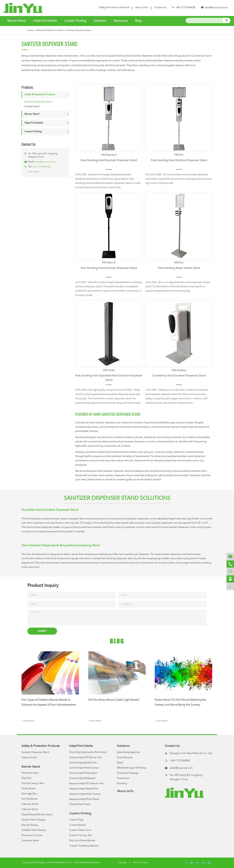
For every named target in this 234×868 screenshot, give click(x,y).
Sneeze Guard (32, 107)
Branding (122, 784)
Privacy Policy (141, 863)
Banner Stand (17, 21)
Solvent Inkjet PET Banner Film (86, 758)
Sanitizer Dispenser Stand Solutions (117, 498)
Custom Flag (76, 820)
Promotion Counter (32, 835)
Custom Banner (78, 825)
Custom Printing (75, 21)
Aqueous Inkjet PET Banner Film (86, 784)
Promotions (123, 778)
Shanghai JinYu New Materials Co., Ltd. (57, 863)
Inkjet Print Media (45, 21)
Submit (42, 631)
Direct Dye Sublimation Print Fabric (88, 752)
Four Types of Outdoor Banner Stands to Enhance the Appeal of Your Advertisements (49, 702)
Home (30, 30)
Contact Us (160, 8)
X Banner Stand (30, 804)
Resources (121, 21)
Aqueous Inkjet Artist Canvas (85, 794)
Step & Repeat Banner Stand (37, 815)
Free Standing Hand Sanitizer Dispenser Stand (109, 160)
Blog (138, 21)
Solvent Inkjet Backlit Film (83, 763)
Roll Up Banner (30, 799)
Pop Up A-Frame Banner (82, 841)
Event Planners (125, 758)
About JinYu (142, 8)
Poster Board (29, 789)
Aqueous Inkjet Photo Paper (84, 799)
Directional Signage (128, 773)
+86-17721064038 (41, 167)
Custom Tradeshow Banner (84, 846)
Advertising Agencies (128, 752)
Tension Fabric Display (34, 820)
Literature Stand (30, 841)
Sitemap (122, 863)
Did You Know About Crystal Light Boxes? (114, 700)
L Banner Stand (30, 809)
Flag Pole (26, 778)
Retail (120, 763)
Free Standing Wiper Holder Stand (179, 268)
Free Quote (34, 172)
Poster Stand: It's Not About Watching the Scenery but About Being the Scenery (180, 702)
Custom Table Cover (80, 830)
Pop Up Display (30, 825)
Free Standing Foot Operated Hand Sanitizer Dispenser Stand (109, 378)
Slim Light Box (29, 794)
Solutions (100, 21)
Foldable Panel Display (34, 830)
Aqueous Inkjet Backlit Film (84, 789)
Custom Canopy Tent (81, 835)
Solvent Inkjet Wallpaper (82, 778)
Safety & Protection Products (114, 8)
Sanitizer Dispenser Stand (79, 30)
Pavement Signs (30, 773)
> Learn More (28, 721)
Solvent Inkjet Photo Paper (83, 773)
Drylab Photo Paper (80, 804)
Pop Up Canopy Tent (33, 783)
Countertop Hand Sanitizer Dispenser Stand (179, 376)
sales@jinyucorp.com (216, 8)
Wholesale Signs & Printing (131, 768)
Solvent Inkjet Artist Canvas (84, 768)
